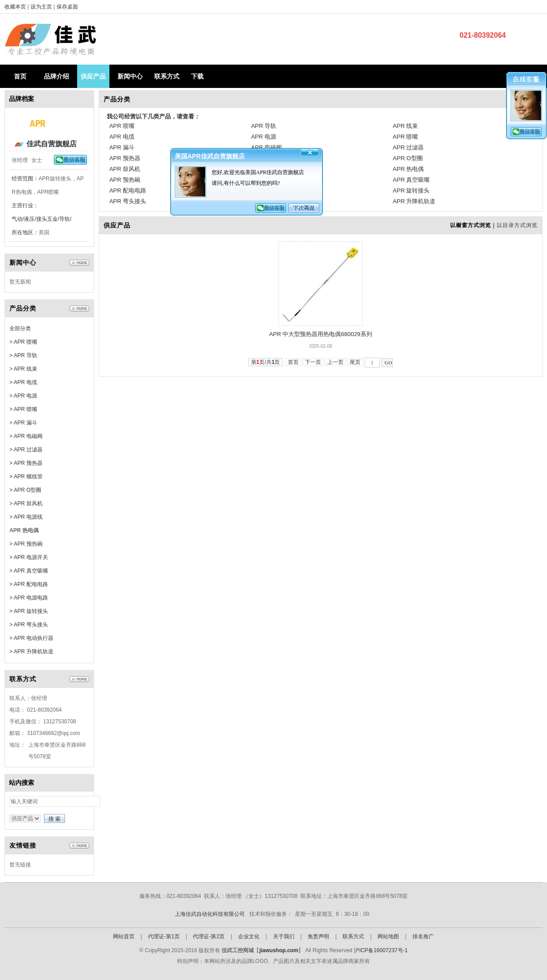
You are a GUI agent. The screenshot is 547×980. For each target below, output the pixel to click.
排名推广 (423, 936)
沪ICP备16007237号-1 (381, 950)
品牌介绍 (56, 76)
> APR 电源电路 (29, 598)
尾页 (355, 362)
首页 (20, 76)
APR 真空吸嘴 (411, 180)
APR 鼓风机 (125, 169)
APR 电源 (264, 137)
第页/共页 (266, 362)
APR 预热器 (125, 158)
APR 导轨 (264, 126)
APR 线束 (405, 126)
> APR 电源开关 (29, 557)
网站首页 (124, 936)
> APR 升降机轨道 (31, 652)
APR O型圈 (408, 158)
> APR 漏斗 (23, 423)
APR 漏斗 (122, 147)
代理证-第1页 (164, 936)
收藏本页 (15, 7)
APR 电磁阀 (267, 147)
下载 (197, 76)
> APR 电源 (23, 396)
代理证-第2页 (209, 936)
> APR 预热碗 (26, 544)
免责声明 (318, 936)
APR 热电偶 (408, 169)
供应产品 (93, 76)
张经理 (20, 160)
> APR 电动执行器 (31, 638)
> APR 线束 (23, 369)
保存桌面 (67, 7)
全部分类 (20, 328)
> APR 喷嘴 (23, 342)
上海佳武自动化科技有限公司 (210, 914)
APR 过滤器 (408, 147)
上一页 (336, 362)
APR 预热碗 (125, 180)
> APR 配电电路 (29, 584)
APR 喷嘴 (122, 126)
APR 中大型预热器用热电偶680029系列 (321, 334)
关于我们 (284, 936)
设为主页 (42, 7)
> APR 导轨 (23, 355)
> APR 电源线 (26, 517)
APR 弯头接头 (128, 201)
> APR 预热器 (26, 463)
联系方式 (167, 76)
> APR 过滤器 (26, 450)
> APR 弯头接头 (29, 625)
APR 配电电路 (128, 190)
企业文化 (249, 936)
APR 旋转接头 (411, 190)
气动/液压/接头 (29, 219)
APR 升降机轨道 (414, 201)
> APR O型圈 (25, 490)
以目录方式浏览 (517, 225)
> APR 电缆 (23, 382)
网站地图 (388, 936)
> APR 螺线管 (26, 477)
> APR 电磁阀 (26, 436)
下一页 (313, 362)
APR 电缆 (122, 137)
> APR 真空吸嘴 (29, 571)
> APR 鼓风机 (26, 503)
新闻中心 (130, 76)
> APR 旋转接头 (29, 611)
